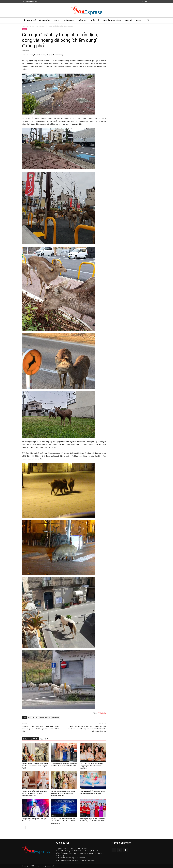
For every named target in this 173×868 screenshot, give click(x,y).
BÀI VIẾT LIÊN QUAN (30, 739)
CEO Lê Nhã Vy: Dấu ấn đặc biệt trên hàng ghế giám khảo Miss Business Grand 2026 (91, 766)
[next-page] (27, 828)
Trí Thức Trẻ (102, 713)
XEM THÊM (44, 739)
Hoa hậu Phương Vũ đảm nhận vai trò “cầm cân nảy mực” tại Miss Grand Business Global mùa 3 (63, 793)
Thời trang (70, 20)
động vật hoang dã (45, 717)
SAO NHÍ (130, 20)
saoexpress (56, 717)
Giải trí (58, 20)
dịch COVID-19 (33, 717)
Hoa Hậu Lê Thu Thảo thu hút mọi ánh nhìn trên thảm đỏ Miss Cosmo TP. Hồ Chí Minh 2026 (63, 821)
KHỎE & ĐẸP (83, 20)
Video (139, 20)
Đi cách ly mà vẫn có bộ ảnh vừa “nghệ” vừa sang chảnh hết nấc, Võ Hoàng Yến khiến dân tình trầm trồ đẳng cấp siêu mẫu (87, 729)
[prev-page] (23, 828)
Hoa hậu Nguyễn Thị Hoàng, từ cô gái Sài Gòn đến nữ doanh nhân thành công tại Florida (35, 766)
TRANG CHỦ (30, 20)
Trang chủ (25, 26)
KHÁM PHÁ (96, 20)
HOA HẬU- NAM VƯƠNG (113, 20)
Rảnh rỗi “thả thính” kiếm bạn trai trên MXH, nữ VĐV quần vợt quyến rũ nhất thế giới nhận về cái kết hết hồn (41, 729)
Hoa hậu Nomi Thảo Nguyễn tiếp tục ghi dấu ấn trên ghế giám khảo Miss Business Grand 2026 (35, 793)
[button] (148, 20)
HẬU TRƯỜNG (45, 20)
